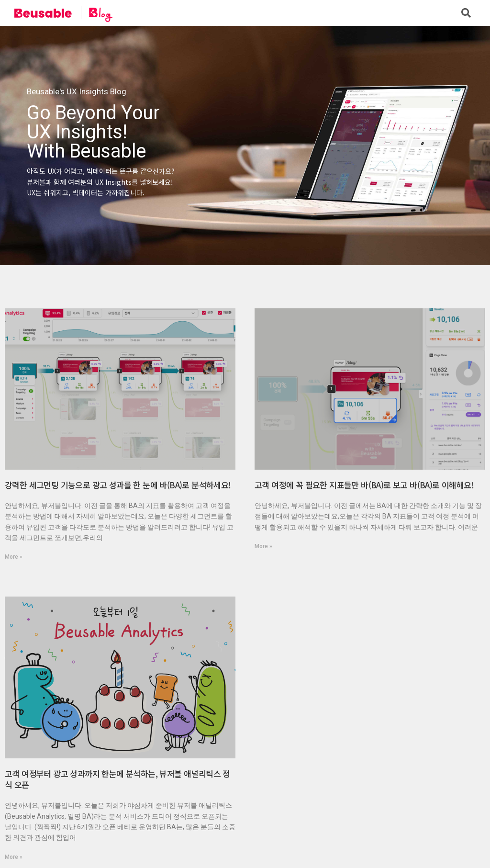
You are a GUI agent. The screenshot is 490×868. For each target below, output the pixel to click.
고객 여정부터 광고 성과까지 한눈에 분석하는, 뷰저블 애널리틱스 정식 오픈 (117, 779)
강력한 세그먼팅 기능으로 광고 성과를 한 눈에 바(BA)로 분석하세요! (118, 485)
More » (14, 557)
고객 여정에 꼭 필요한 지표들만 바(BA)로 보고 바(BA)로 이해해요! (364, 485)
